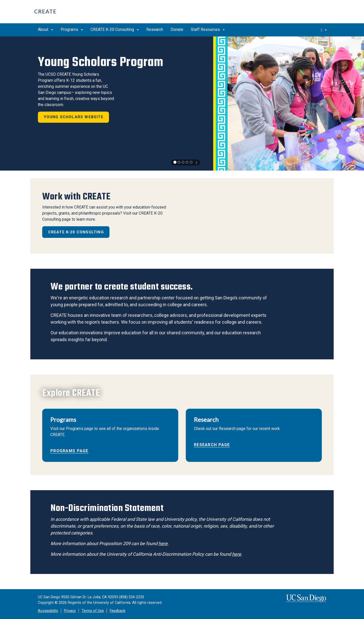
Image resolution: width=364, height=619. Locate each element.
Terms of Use (93, 611)
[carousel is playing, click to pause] (196, 163)
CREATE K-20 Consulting (115, 29)
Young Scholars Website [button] (74, 117)
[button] (18, 104)
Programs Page (69, 451)
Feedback (118, 611)
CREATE (45, 11)
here (163, 543)
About (45, 29)
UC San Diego (301, 14)
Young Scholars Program (100, 62)
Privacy (70, 611)
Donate (177, 29)
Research (155, 29)
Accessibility (48, 611)
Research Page (212, 445)
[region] (182, 104)
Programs (72, 29)
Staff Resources (208, 29)
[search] (324, 30)
